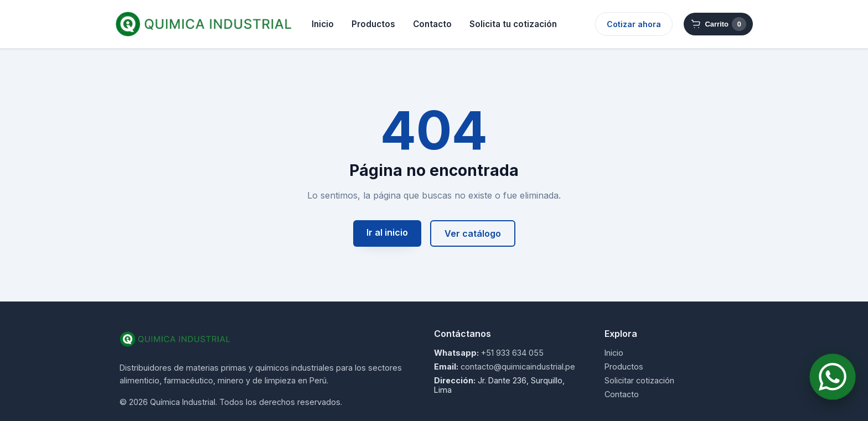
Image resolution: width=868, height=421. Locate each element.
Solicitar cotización (639, 380)
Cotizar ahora (634, 24)
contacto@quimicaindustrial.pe (518, 367)
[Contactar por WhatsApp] (833, 377)
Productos (373, 24)
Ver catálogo (473, 233)
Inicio (323, 24)
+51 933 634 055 (512, 353)
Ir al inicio (387, 232)
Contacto (432, 24)
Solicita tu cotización (513, 24)
